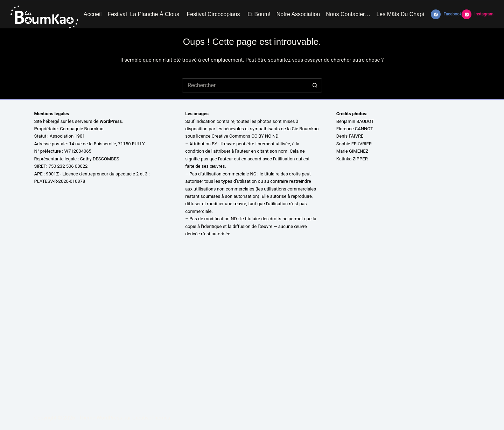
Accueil (93, 14)
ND (234, 219)
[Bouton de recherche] (315, 85)
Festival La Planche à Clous (144, 14)
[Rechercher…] (245, 85)
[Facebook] (446, 14)
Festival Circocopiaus (214, 14)
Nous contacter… (348, 14)
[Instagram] (478, 14)
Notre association (298, 14)
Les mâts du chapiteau (405, 14)
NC (253, 174)
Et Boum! (259, 14)
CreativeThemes (151, 418)
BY (215, 144)
